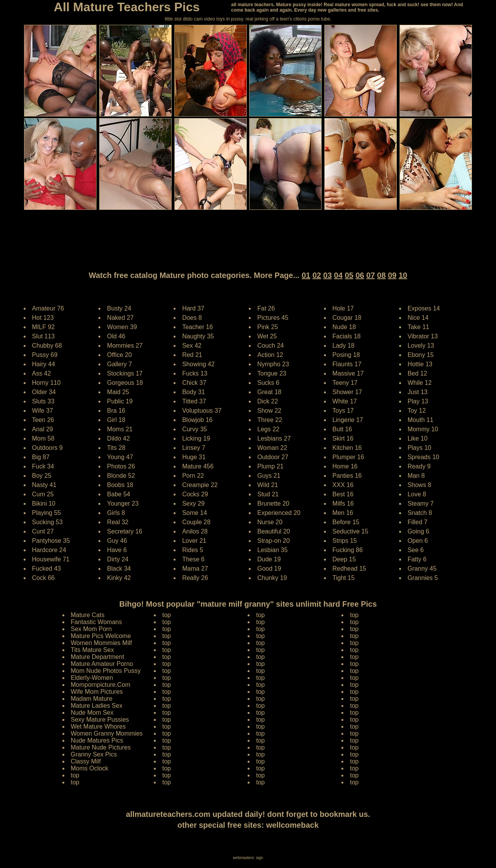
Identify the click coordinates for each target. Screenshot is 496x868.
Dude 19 (269, 559)
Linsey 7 (194, 448)
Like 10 (418, 438)
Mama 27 (195, 569)
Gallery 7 (119, 364)
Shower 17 (347, 392)
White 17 (345, 401)
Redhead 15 (349, 569)
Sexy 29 (193, 503)
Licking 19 (196, 438)
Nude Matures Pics (97, 740)
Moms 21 (120, 429)
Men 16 (343, 513)
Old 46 (116, 336)
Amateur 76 (48, 308)
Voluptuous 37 (202, 411)
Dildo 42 (118, 438)
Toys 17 (343, 411)
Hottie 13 (420, 364)
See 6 (416, 550)
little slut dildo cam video (190, 19)
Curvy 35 (195, 429)
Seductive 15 (350, 531)
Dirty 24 (118, 559)
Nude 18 (344, 327)
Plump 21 (270, 466)
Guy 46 (117, 541)
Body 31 (194, 392)
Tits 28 (116, 448)
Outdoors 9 (47, 448)
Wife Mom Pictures (97, 692)
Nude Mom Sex (92, 713)
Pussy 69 (45, 355)
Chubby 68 (47, 346)
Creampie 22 (200, 485)
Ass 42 (42, 373)
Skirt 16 (343, 438)
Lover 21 (194, 541)
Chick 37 (194, 383)
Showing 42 (198, 364)
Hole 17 (343, 308)
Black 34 (119, 569)
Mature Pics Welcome (101, 636)
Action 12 (270, 355)
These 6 (193, 559)
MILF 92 (44, 327)
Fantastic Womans (96, 622)
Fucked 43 (47, 569)
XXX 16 (343, 485)
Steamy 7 (421, 503)
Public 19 (120, 401)
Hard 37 (193, 308)
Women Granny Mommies (107, 733)
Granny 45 (422, 569)
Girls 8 (116, 513)
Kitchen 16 (347, 448)
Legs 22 (268, 429)
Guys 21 (269, 476)
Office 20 (119, 355)
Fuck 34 (43, 466)
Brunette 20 (273, 503)
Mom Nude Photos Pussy (106, 671)
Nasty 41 (44, 485)
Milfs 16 (343, 503)
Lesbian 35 (272, 550)
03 (327, 275)
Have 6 (117, 550)
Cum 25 (43, 494)
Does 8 (192, 318)
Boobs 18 (120, 485)
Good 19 (269, 569)
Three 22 (270, 420)
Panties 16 (347, 476)
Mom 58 (43, 438)
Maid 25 (118, 392)
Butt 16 (342, 429)
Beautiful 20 (274, 531)
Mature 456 (198, 466)
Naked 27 (120, 318)
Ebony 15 (421, 355)
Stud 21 (268, 494)
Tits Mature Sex (92, 650)
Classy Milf (86, 761)
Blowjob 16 (197, 420)
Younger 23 (123, 503)
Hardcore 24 (49, 550)
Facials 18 (347, 336)
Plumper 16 (348, 457)
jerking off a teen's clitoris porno (287, 19)
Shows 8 (419, 485)
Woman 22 (272, 448)
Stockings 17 (125, 373)
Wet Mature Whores (98, 726)
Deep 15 (344, 559)
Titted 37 (194, 401)
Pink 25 (268, 327)
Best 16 (343, 494)
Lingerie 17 (348, 420)
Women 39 (122, 327)
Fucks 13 (195, 373)
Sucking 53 (47, 522)
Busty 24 (119, 308)
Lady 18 (344, 346)
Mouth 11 (421, 420)
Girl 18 (116, 420)
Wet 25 (267, 336)
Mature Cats (88, 615)
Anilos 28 (195, 531)
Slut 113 (44, 336)
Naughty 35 (198, 336)
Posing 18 (346, 355)
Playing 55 (47, 513)
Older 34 (44, 392)
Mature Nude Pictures (101, 747)
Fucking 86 (348, 550)
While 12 (420, 383)
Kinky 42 (119, 578)
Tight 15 (344, 578)
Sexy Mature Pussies (100, 720)
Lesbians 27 (274, 438)
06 (360, 275)
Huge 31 (194, 457)
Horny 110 (46, 383)
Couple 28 (196, 522)
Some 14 (195, 513)
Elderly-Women (92, 678)
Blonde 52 (121, 476)
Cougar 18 (347, 318)
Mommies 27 (125, 346)
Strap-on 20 (274, 541)
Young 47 (120, 457)
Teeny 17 (345, 383)
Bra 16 (116, 411)
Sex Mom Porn (91, 629)
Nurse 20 (270, 522)
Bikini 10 (44, 503)
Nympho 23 (273, 364)
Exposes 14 (424, 308)
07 (370, 275)
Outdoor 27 (273, 457)
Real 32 (118, 522)
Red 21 (192, 355)
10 (403, 275)
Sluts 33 (43, 401)
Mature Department (98, 657)
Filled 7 (418, 522)
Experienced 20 (279, 513)
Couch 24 (271, 346)
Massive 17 (348, 373)
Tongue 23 (272, 373)
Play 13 (418, 401)
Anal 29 (43, 429)
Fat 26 (266, 308)
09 (392, 275)
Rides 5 (193, 550)
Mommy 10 (423, 429)
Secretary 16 (125, 531)
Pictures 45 (273, 318)
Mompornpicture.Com (101, 685)
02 (317, 275)
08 (381, 275)
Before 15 (346, 522)
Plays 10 (419, 448)
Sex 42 (192, 346)
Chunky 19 (272, 578)
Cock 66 (44, 578)
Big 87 (41, 457)
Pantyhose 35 (51, 541)
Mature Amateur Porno (102, 664)
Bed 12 (418, 373)
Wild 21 (268, 485)
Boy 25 (42, 476)
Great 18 (269, 392)
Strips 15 (345, 541)
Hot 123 (43, 318)
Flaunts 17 (347, 364)
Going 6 (418, 531)
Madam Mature (92, 699)
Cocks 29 (195, 494)
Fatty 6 (417, 559)
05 (349, 275)
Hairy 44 (44, 364)
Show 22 (269, 411)
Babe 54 (119, 494)
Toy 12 (417, 411)
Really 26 (195, 578)
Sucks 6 (268, 383)
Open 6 (418, 541)
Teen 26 (43, 420)
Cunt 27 (43, 531)
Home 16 (345, 466)
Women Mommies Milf (102, 643)
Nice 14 (418, 318)
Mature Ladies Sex (97, 706)
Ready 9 (419, 466)
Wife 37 (43, 411)
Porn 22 (193, 476)
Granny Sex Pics (94, 754)
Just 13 (418, 392)
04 (338, 275)
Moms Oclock (90, 768)
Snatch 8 (420, 513)
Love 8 (417, 494)
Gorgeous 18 (125, 383)
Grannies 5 (423, 578)
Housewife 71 (51, 559)
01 (306, 275)
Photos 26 (121, 466)
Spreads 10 (424, 457)
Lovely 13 (421, 346)
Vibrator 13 (423, 336)
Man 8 (416, 476)
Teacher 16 (197, 327)
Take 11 (418, 327)
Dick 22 (268, 401)
